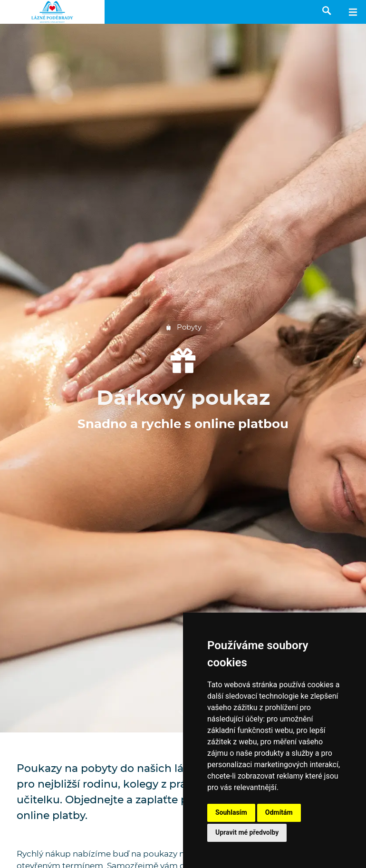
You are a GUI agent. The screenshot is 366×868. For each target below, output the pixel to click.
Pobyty (183, 328)
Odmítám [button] (279, 812)
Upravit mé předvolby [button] (247, 832)
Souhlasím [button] (231, 812)
